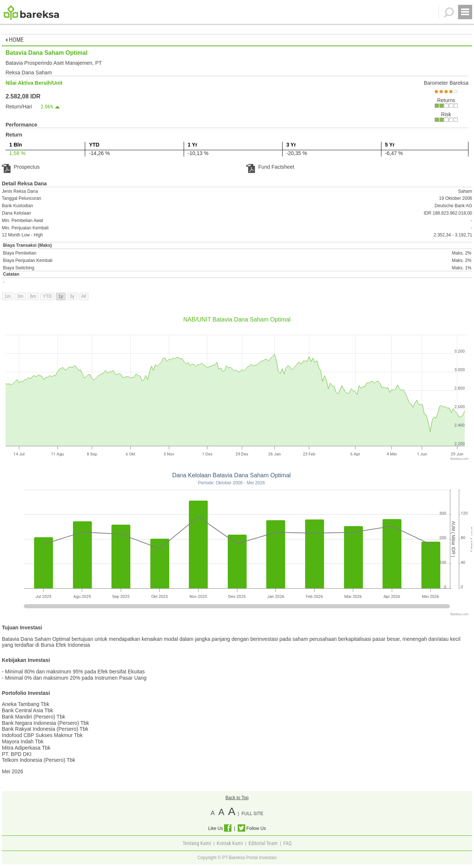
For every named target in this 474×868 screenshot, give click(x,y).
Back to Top (237, 798)
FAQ (287, 843)
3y (72, 296)
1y (61, 296)
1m (8, 296)
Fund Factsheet (270, 167)
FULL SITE (252, 814)
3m (21, 296)
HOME (15, 40)
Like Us (220, 828)
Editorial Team (263, 843)
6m (33, 296)
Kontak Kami (230, 843)
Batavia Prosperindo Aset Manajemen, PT (54, 63)
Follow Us (252, 828)
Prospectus (21, 167)
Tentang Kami (197, 843)
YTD (47, 296)
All (84, 296)
